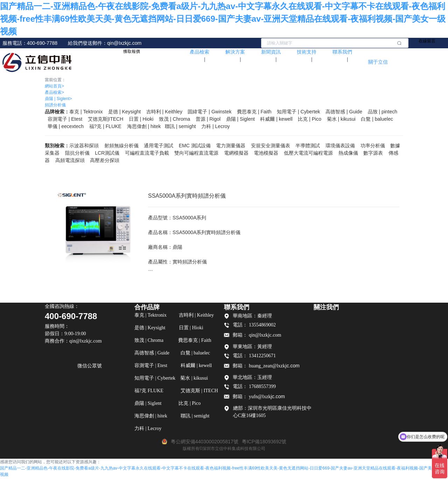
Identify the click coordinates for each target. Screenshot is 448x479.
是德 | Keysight (124, 112)
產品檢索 (54, 92)
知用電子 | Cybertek (298, 112)
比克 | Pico (310, 119)
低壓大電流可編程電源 (308, 153)
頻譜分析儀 (55, 105)
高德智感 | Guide (344, 112)
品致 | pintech (383, 112)
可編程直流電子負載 (147, 153)
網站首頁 (54, 86)
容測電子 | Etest (65, 119)
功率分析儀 (373, 146)
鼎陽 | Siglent (58, 99)
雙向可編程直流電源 (196, 153)
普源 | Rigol (208, 119)
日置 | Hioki (141, 119)
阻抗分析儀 (77, 153)
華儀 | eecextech (66, 126)
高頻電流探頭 (70, 160)
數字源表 (373, 153)
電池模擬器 (266, 153)
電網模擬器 (236, 153)
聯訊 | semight (180, 126)
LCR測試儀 (107, 153)
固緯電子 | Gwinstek (209, 112)
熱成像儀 (348, 153)
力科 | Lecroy (215, 126)
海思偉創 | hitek (144, 126)
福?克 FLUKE (105, 126)
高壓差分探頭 (105, 160)
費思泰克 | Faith (254, 112)
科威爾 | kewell (276, 119)
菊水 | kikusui (341, 119)
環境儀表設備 (340, 146)
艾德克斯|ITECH (106, 119)
